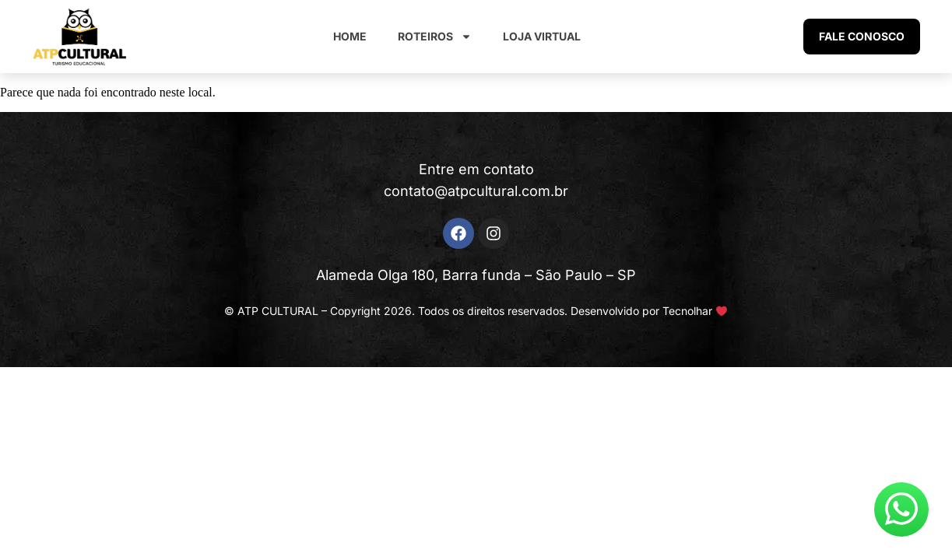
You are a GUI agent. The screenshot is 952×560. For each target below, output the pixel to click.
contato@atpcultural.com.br (476, 191)
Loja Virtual (542, 36)
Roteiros (435, 37)
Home (350, 36)
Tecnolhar (687, 311)
